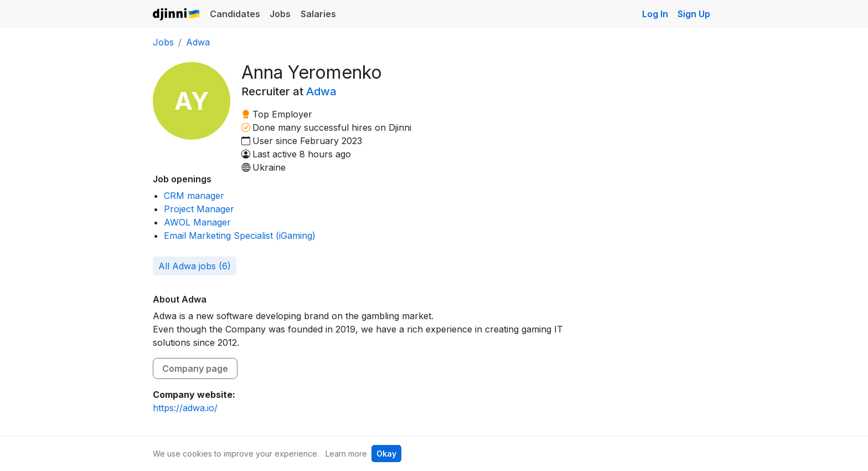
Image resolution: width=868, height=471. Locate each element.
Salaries (318, 14)
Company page (195, 368)
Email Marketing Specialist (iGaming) (240, 235)
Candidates (235, 14)
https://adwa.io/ (185, 408)
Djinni (177, 15)
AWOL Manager (197, 222)
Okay (386, 454)
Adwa (198, 42)
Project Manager (199, 209)
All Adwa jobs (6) (195, 266)
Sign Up (694, 14)
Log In (655, 14)
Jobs (280, 14)
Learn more (346, 454)
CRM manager (194, 196)
